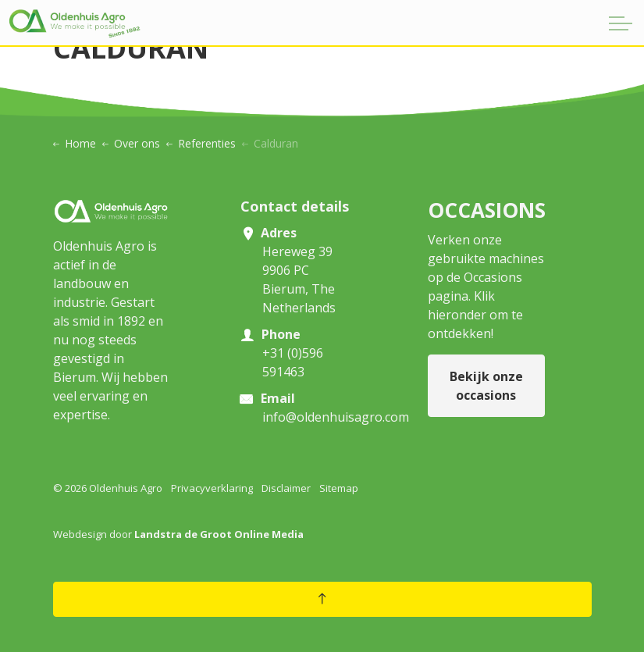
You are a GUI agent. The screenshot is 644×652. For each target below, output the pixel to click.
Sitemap (339, 488)
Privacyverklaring (212, 488)
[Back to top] (322, 599)
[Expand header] (621, 23)
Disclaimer (286, 488)
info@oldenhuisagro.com (336, 417)
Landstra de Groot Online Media (219, 534)
